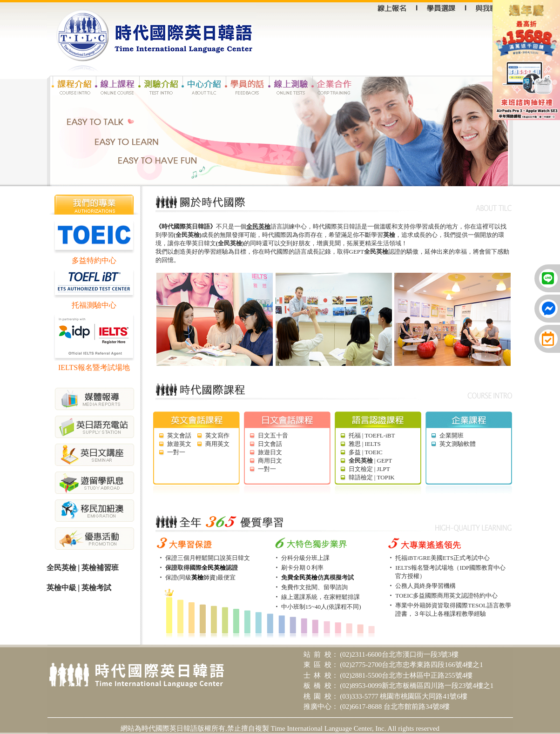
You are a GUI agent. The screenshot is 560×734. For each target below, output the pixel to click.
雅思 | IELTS (365, 444)
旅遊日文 (270, 452)
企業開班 (452, 435)
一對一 (176, 452)
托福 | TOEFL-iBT (372, 435)
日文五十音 (273, 435)
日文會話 (270, 444)
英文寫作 (217, 435)
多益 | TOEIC (366, 452)
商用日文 (270, 461)
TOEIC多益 (410, 596)
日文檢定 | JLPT (369, 469)
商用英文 (217, 444)
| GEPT (371, 461)
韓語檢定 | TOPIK (372, 477)
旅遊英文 (179, 444)
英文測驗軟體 (458, 444)
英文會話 (179, 435)
